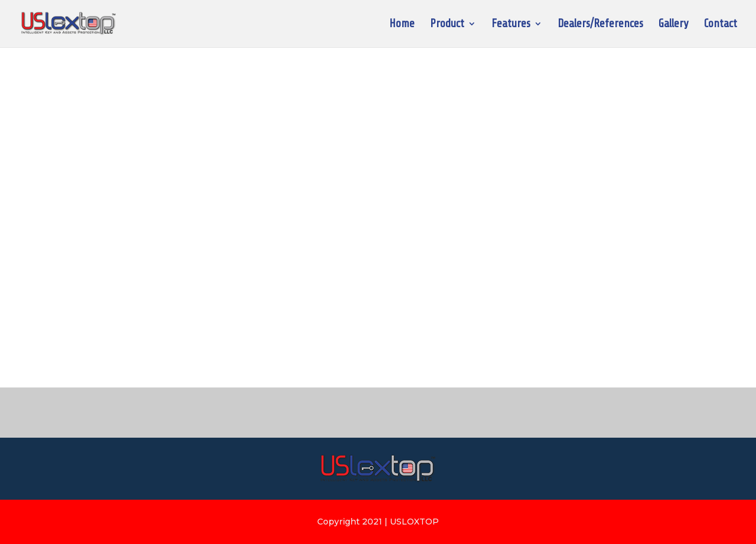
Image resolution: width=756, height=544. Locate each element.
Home (402, 25)
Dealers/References (600, 25)
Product (447, 25)
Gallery (674, 25)
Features (511, 25)
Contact (721, 25)
